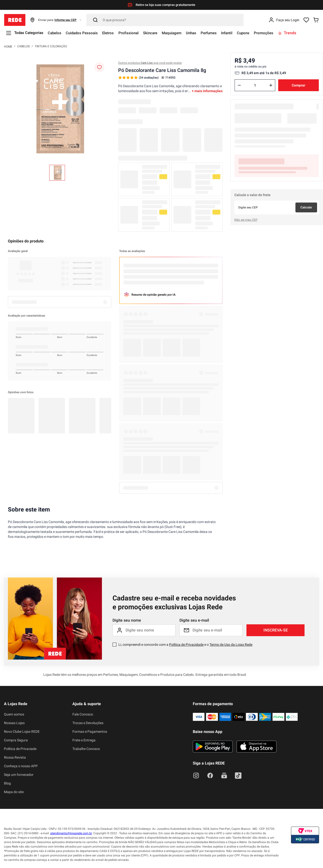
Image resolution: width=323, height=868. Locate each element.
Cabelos (57, 33)
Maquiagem (182, 33)
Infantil (242, 33)
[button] (56, 20)
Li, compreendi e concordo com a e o (185, 645)
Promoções (282, 33)
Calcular (306, 207)
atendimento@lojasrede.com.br (71, 833)
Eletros (114, 33)
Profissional (136, 33)
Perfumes (222, 33)
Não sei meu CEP (246, 220)
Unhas (203, 33)
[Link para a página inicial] (8, 46)
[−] (239, 85)
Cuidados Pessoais (86, 33)
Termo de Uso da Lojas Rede (231, 645)
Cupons (260, 33)
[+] (271, 85)
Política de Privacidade (186, 645)
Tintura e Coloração (51, 46)
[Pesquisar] (165, 20)
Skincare (159, 33)
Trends (306, 33)
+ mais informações (207, 91)
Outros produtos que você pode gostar (150, 63)
